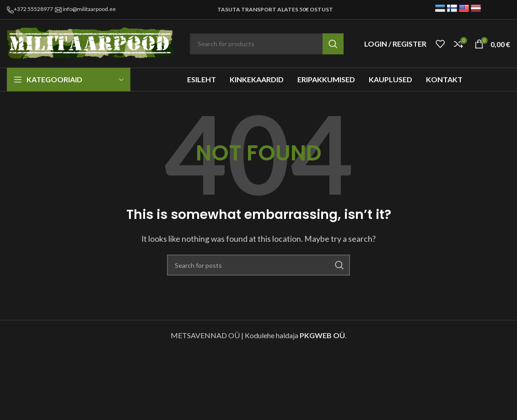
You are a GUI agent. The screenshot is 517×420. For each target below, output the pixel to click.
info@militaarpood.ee (89, 9)
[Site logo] (92, 43)
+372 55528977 (33, 9)
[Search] (267, 44)
